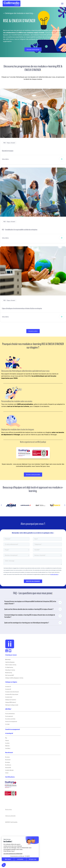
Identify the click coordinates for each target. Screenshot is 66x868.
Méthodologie (8, 659)
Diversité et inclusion (8, 151)
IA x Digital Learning (9, 667)
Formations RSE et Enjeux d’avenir (12, 694)
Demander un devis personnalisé (33, 475)
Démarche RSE (8, 768)
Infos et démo (5, 159)
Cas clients (7, 743)
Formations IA (8, 686)
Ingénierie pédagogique (10, 662)
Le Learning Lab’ (9, 733)
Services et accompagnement (11, 721)
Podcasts (7, 740)
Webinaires (7, 746)
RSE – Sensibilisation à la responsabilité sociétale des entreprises (20, 230)
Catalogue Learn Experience (11, 700)
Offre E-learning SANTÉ (10, 675)
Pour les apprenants (9, 716)
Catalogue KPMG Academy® (11, 702)
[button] (1, 505)
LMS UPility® (8, 709)
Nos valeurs (8, 757)
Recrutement (8, 760)
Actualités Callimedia (9, 770)
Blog (6, 738)
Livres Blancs (8, 748)
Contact (7, 773)
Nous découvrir (9, 752)
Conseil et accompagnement (13, 729)
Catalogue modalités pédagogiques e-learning (14, 678)
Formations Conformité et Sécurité (12, 692)
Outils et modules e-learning (11, 665)
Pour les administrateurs (10, 714)
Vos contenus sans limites (10, 719)
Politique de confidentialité (10, 816)
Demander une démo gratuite (33, 49)
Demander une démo (33, 331)
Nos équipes (8, 762)
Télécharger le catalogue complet (12, 705)
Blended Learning (9, 673)
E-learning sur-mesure (11, 655)
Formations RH (8, 689)
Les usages (7, 724)
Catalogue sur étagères (11, 682)
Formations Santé (9, 697)
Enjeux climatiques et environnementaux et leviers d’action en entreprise (22, 308)
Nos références (8, 765)
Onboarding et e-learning (10, 670)
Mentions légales (9, 809)
